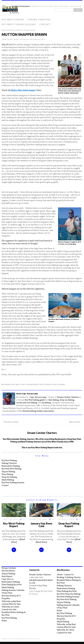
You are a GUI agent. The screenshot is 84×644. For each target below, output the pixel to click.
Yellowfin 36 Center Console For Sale (10, 608)
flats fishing (54, 400)
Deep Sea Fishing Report (69, 525)
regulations (51, 384)
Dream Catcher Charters (68, 397)
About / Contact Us (65, 575)
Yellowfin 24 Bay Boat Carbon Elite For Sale (11, 603)
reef (41, 384)
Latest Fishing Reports (42, 500)
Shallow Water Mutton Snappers (23, 90)
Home (4, 621)
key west (16, 384)
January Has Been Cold (41, 525)
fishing (7, 384)
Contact (45, 24)
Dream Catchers (9, 568)
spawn (62, 384)
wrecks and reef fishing (27, 403)
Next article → (76, 422)
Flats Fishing (7, 474)
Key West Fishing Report (14, 525)
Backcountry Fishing (11, 466)
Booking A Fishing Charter (69, 577)
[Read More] (41, 542)
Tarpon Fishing (8, 472)
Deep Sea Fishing (9, 477)
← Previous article (10, 422)
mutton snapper (30, 384)
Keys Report (7, 576)
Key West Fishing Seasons (19, 24)
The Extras (37, 39)
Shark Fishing (8, 480)
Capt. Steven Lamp (22, 39)
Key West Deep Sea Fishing (69, 594)
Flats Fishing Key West (12, 585)
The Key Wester (8, 571)
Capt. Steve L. (8, 579)
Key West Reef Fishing (11, 469)
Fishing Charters (39, 20)
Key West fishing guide (35, 400)
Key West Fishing (13, 20)
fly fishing (46, 403)
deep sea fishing (67, 400)
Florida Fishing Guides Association (38, 411)
